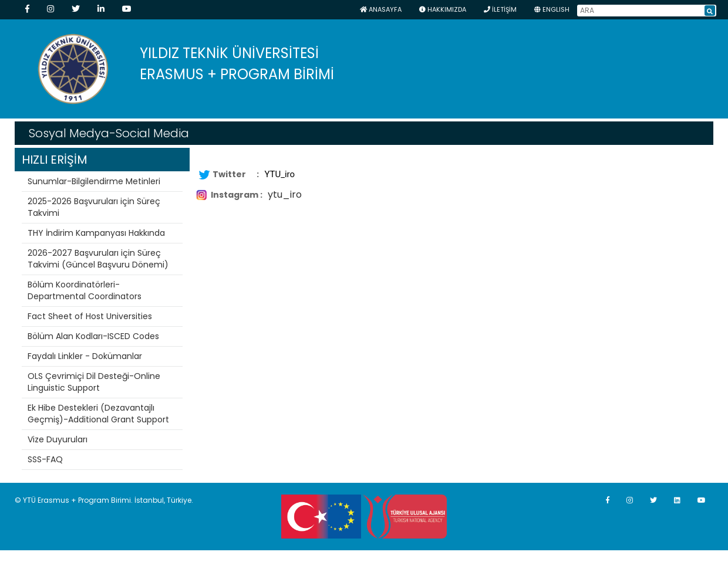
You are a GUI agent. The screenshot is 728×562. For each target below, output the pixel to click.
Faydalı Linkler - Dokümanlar (85, 356)
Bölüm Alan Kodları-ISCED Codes (93, 336)
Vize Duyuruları (58, 439)
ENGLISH (552, 9)
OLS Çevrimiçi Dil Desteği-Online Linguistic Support (94, 382)
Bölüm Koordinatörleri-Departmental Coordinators (85, 290)
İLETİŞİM (500, 9)
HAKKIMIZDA (443, 9)
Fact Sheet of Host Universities (90, 316)
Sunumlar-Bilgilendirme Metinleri (94, 181)
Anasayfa (381, 9)
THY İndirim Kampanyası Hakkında (96, 233)
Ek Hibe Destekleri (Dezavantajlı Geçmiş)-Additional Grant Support (98, 414)
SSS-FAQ (45, 459)
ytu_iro (285, 194)
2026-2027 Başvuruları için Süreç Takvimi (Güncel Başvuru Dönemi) (98, 259)
